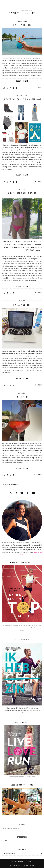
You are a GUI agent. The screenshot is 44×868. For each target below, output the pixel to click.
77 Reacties (39, 293)
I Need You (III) (22, 25)
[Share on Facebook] (8, 88)
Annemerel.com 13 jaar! (22, 193)
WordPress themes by (22, 865)
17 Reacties (39, 181)
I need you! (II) (22, 305)
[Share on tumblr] (16, 88)
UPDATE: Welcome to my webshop (22, 99)
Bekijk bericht (22, 81)
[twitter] (11, 493)
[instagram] (16, 493)
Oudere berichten (11, 485)
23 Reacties (39, 87)
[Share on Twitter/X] (11, 88)
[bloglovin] (27, 493)
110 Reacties (38, 475)
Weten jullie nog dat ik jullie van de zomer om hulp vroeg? (21, 58)
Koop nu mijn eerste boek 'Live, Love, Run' (22, 777)
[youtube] (33, 493)
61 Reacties (39, 385)
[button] (41, 3)
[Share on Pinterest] (14, 88)
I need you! (22, 397)
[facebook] (22, 493)
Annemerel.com (25, 862)
